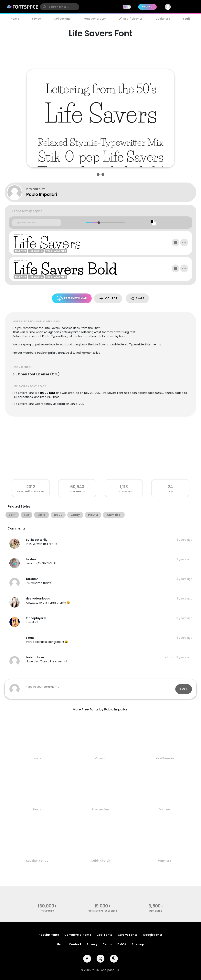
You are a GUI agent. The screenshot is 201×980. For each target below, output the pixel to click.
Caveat (101, 758)
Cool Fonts (104, 935)
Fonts (15, 19)
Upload (147, 7)
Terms (107, 944)
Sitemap (138, 944)
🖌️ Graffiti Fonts (131, 19)
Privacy (92, 944)
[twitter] (100, 959)
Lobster (37, 758)
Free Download (72, 298)
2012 (31, 487)
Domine (164, 809)
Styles (36, 19)
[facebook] (87, 959)
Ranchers (164, 861)
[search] (60, 7)
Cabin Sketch (100, 861)
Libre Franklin (164, 758)
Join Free (186, 7)
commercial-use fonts (103, 911)
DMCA (122, 944)
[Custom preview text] (37, 223)
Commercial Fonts (78, 935)
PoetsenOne (101, 809)
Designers (163, 19)
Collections (62, 19)
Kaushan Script (37, 861)
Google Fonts (153, 935)
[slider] (99, 223)
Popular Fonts (49, 935)
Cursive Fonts (128, 935)
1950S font (48, 393)
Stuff (187, 19)
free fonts (47, 911)
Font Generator (95, 19)
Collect (108, 298)
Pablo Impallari (42, 194)
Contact (75, 944)
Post (184, 689)
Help (60, 944)
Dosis (37, 809)
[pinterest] (114, 959)
